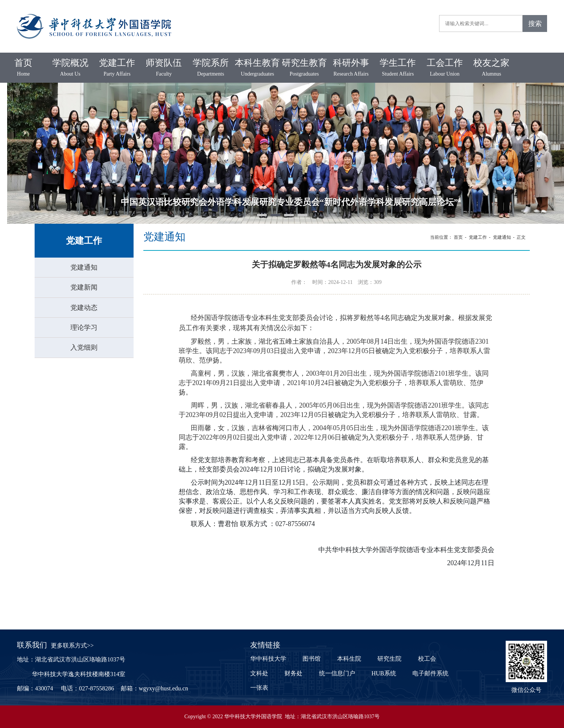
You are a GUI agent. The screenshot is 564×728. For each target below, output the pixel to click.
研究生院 (389, 659)
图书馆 (312, 659)
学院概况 (70, 68)
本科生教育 (257, 68)
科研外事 (351, 68)
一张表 (259, 688)
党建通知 (84, 267)
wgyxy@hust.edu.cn (163, 688)
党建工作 (117, 68)
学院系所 (211, 68)
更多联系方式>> (72, 645)
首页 (23, 68)
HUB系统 (384, 673)
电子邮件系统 (430, 673)
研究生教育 (304, 68)
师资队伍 (164, 68)
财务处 (293, 673)
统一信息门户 (337, 673)
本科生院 (349, 659)
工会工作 (445, 68)
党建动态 (84, 308)
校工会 (427, 659)
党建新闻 (84, 287)
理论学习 (84, 328)
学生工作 (398, 68)
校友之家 (491, 68)
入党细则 (84, 347)
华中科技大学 (268, 659)
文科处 (259, 673)
